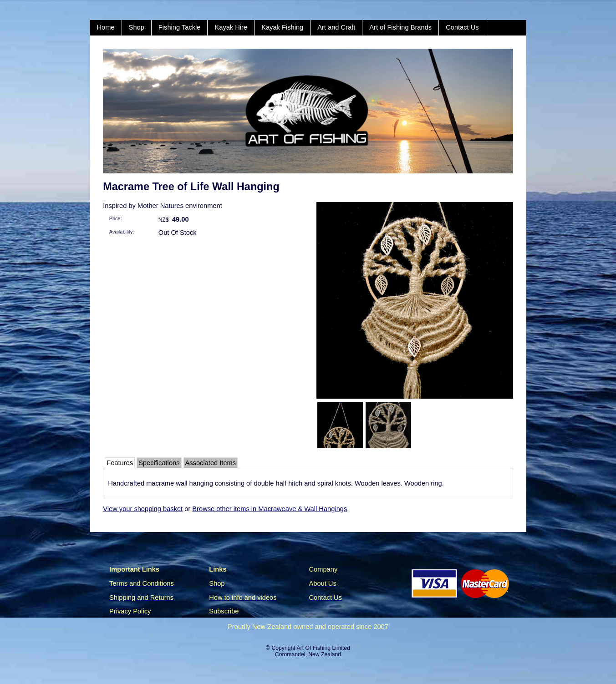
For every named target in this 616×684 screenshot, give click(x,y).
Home (106, 27)
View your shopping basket (143, 509)
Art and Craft (336, 27)
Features (120, 463)
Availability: (122, 232)
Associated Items (211, 463)
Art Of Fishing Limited (323, 648)
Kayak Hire (231, 27)
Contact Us (462, 27)
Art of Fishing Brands (400, 27)
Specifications (159, 463)
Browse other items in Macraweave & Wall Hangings (270, 509)
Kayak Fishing (282, 27)
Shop (137, 27)
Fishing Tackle (180, 27)
